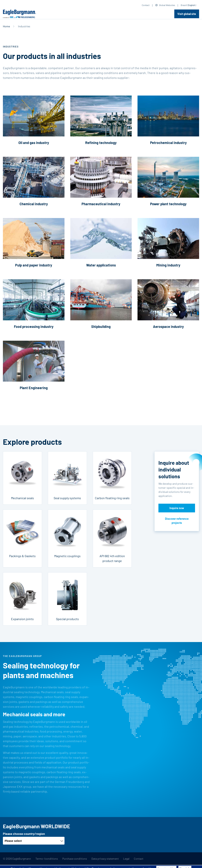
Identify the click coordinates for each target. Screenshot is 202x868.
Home (6, 26)
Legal (126, 859)
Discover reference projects (177, 521)
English (191, 5)
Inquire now (177, 508)
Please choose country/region (24, 834)
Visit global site (187, 14)
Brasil (184, 5)
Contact (146, 5)
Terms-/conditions (47, 859)
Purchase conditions (75, 859)
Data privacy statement (105, 859)
